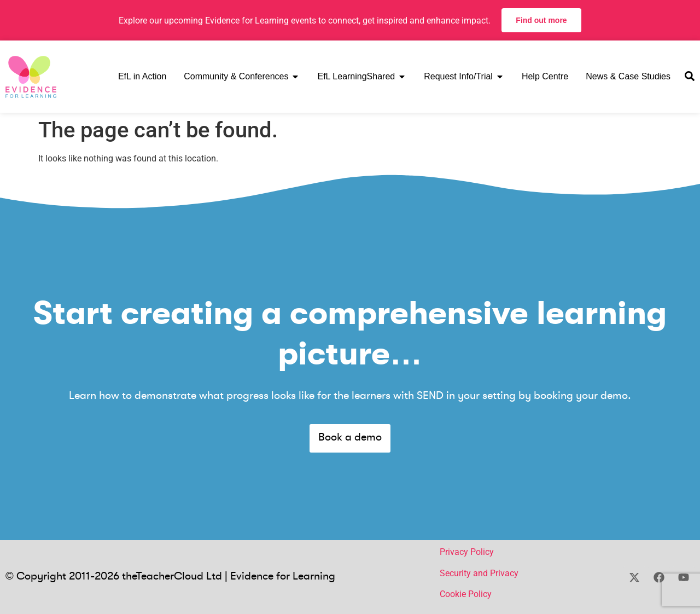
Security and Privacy (479, 573)
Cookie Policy (466, 594)
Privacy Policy (467, 552)
